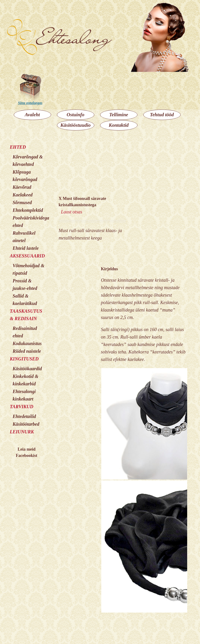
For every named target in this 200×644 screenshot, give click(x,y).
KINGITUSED (24, 359)
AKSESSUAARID (27, 256)
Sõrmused (22, 202)
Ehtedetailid (24, 416)
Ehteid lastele (26, 248)
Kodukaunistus (27, 343)
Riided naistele (27, 351)
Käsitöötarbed (26, 424)
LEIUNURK (22, 432)
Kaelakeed (23, 195)
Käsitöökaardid (27, 369)
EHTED (18, 147)
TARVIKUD (22, 407)
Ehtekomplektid (28, 210)
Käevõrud (22, 187)
